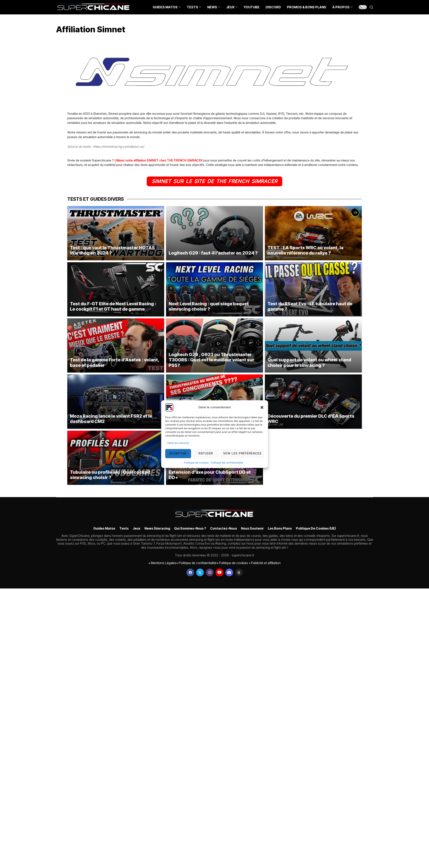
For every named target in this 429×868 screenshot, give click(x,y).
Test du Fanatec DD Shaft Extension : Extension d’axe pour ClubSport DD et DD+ (210, 472)
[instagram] (210, 572)
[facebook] (190, 572)
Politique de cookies (196, 463)
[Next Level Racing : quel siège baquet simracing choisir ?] (214, 289)
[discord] (229, 572)
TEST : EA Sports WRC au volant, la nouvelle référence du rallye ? (305, 250)
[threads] (239, 572)
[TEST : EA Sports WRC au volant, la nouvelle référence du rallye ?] (313, 233)
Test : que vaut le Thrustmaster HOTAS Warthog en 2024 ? (112, 250)
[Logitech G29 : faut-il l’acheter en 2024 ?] (214, 233)
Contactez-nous (224, 528)
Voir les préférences (242, 453)
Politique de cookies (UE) (316, 528)
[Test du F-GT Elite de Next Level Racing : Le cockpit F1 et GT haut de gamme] (116, 289)
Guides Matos (104, 528)
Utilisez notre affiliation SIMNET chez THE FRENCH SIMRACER (158, 160)
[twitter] (200, 572)
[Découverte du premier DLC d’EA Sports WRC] (313, 401)
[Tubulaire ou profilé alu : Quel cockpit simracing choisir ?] (116, 458)
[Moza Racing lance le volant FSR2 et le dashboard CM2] (116, 401)
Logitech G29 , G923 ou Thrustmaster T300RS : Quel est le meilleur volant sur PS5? (211, 360)
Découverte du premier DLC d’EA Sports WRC (311, 419)
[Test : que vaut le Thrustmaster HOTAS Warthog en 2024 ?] (116, 233)
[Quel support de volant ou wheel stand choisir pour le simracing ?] (313, 345)
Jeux (137, 528)
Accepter (178, 453)
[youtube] (219, 572)
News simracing (157, 528)
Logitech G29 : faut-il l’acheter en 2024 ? (213, 253)
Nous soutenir (252, 528)
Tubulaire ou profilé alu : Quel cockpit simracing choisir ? (110, 475)
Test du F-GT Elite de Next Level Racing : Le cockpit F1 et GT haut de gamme (113, 306)
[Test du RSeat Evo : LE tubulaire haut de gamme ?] (313, 289)
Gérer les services (178, 443)
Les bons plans (280, 528)
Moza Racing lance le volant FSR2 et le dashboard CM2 (111, 419)
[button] (262, 407)
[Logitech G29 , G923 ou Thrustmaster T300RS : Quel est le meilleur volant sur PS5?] (214, 345)
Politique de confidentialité (227, 463)
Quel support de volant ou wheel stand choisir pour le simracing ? (309, 362)
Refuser (206, 453)
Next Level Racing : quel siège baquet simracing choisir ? (209, 306)
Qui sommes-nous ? (190, 528)
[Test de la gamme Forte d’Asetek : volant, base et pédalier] (116, 345)
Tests (124, 528)
